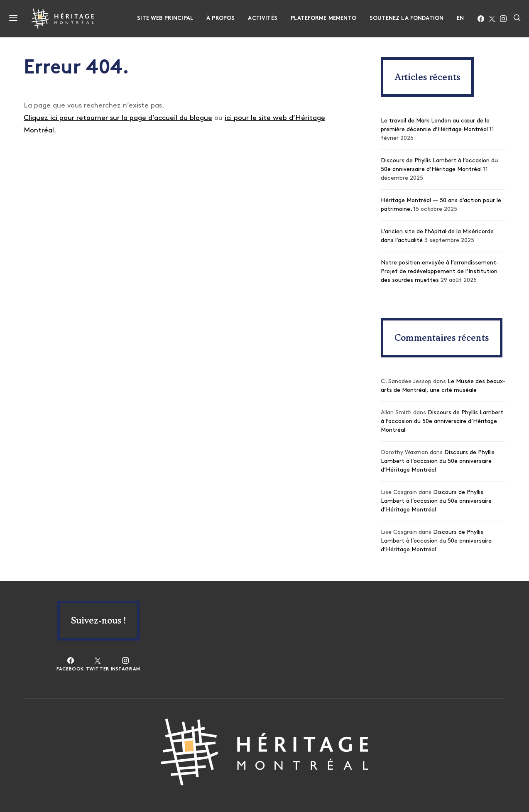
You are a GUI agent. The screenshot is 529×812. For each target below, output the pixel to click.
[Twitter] (492, 19)
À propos (220, 18)
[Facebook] (481, 19)
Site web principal (165, 18)
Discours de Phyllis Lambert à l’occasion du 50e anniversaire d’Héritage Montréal (442, 422)
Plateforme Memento (323, 18)
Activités (262, 18)
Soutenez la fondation (407, 18)
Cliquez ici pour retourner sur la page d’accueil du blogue (118, 118)
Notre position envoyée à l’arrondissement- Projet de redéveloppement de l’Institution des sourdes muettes (440, 272)
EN (460, 18)
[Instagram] (503, 19)
